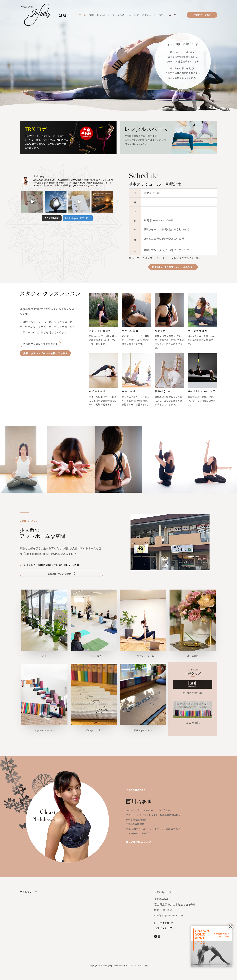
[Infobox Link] (68, 138)
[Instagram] (65, 15)
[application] (108, 15)
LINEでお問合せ (164, 923)
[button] (202, 15)
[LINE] (60, 15)
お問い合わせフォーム (167, 928)
